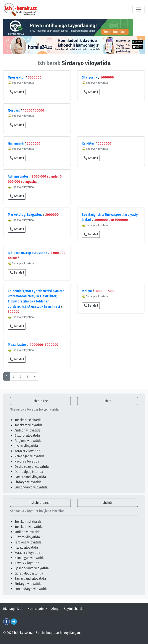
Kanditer (88, 143)
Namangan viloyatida (30, 456)
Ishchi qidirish (40, 503)
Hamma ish (16, 143)
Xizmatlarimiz (37, 609)
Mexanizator (17, 345)
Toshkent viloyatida (29, 425)
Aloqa (55, 609)
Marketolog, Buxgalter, (25, 215)
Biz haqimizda (13, 609)
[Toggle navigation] (138, 9)
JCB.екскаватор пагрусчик (27, 253)
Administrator (18, 176)
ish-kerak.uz (23, 633)
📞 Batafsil (17, 92)
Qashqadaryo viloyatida (32, 467)
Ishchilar (108, 503)
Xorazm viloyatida (27, 451)
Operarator (16, 77)
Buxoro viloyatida (27, 435)
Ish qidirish (41, 401)
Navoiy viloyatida (27, 461)
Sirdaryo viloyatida (28, 482)
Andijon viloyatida (27, 430)
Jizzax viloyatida (26, 446)
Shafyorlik (89, 77)
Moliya (87, 291)
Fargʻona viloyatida (28, 441)
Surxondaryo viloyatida (31, 487)
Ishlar (108, 401)
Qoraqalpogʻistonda (29, 472)
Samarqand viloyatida (30, 477)
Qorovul (14, 110)
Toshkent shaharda (28, 420)
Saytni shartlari (75, 609)
